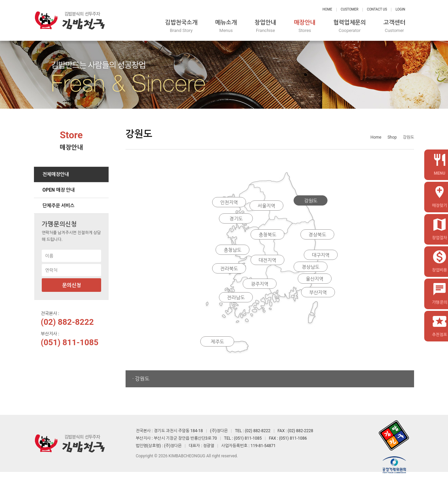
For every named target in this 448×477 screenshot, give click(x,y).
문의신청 (72, 285)
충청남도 (232, 250)
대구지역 (321, 255)
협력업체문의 (350, 26)
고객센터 (394, 26)
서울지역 (266, 206)
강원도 (311, 201)
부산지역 (318, 293)
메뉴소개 (226, 26)
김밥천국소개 (181, 26)
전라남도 (236, 298)
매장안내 (305, 26)
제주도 (217, 342)
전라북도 (229, 269)
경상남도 (311, 267)
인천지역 (229, 202)
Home (327, 9)
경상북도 (317, 235)
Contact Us (377, 9)
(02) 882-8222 (67, 322)
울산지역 (315, 279)
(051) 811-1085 (70, 342)
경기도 (236, 219)
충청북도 (267, 235)
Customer (350, 9)
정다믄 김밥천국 (70, 20)
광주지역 (260, 284)
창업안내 (265, 26)
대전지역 (267, 260)
